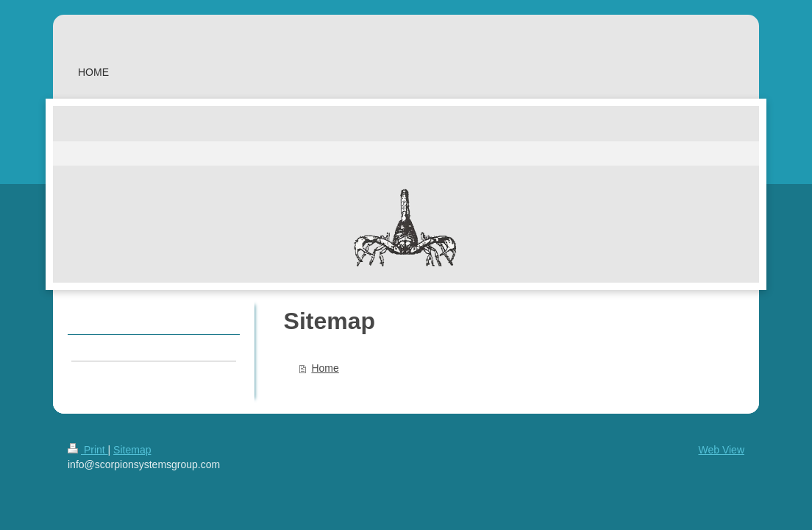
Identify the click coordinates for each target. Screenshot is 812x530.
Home (325, 368)
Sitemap (132, 450)
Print (88, 450)
